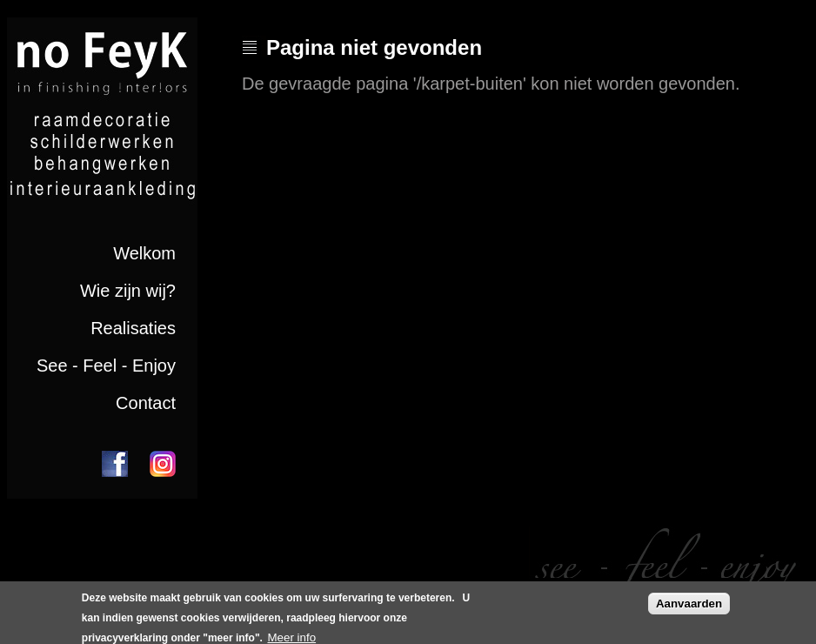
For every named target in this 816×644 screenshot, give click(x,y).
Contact (146, 403)
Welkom (144, 253)
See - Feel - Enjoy (106, 366)
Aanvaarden (689, 607)
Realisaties (133, 328)
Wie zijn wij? (128, 291)
